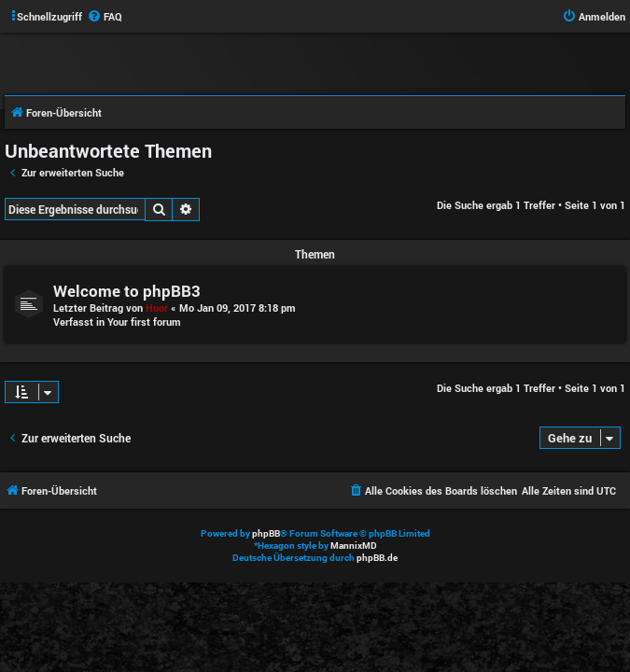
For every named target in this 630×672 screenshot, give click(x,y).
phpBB (266, 533)
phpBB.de (377, 558)
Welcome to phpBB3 (127, 291)
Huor (157, 308)
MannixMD (354, 546)
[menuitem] (105, 17)
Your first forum (144, 322)
